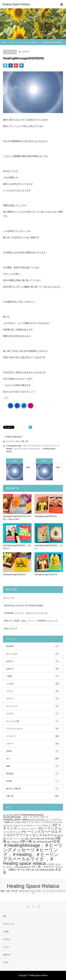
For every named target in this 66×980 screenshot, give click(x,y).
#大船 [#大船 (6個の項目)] (37, 839)
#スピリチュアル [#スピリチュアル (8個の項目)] (54, 822)
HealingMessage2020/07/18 (46, 574)
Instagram (38, 906)
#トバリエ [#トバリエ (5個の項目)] (22, 829)
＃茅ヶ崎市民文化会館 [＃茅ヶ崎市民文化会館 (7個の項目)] (44, 870)
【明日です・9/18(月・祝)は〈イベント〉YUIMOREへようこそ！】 (31, 621)
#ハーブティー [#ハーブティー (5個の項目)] (32, 829)
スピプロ (33, 714)
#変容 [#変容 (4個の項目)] (32, 839)
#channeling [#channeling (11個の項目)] (28, 815)
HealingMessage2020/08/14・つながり (49, 547)
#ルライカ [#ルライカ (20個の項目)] (49, 835)
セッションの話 (33, 721)
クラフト (33, 699)
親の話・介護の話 (33, 789)
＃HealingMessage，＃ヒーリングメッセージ (25, 446)
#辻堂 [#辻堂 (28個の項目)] (56, 841)
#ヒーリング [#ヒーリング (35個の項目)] (48, 828)
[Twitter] (24, 406)
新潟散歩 (33, 774)
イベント (33, 691)
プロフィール (9, 924)
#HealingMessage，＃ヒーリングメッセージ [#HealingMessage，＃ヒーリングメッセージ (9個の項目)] (26, 817)
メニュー (7, 947)
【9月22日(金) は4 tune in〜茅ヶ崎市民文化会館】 (23, 606)
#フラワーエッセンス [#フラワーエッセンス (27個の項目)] (26, 835)
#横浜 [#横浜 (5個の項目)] (53, 839)
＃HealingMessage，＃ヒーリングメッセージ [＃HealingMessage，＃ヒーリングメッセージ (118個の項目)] (33, 848)
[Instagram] (31, 406)
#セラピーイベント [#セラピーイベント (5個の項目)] (34, 825)
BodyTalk (33, 646)
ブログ (12, 42)
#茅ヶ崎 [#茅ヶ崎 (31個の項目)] (26, 841)
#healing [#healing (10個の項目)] (39, 815)
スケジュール (9, 598)
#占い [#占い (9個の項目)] (6, 839)
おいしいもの (33, 654)
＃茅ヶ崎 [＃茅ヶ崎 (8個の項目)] (30, 870)
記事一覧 (24, 441)
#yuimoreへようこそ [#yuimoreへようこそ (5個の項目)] (46, 820)
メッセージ (10, 52)
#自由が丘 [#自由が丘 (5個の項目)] (16, 842)
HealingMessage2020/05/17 (46, 516)
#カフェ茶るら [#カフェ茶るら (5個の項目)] (16, 822)
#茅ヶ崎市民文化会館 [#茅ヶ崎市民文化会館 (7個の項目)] (42, 842)
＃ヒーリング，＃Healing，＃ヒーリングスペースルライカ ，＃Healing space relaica (33, 449)
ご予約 (6, 932)
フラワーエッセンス (33, 729)
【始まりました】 (10, 628)
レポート (33, 744)
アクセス (7, 939)
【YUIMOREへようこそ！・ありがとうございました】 (26, 613)
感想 (33, 766)
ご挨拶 (33, 676)
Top (4, 916)
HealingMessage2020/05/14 (14, 574)
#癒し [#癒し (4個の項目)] (9, 842)
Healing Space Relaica (16, 4)
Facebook (33, 906)
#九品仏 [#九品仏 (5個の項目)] (60, 835)
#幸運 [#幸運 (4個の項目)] (42, 839)
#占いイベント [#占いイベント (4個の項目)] (15, 839)
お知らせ (33, 669)
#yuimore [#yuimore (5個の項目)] (33, 820)
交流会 (33, 751)
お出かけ (33, 661)
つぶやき (33, 684)
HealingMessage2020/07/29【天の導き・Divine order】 (17, 518)
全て (18, 441)
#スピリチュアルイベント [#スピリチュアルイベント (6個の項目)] (14, 826)
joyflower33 (17, 437)
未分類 (33, 781)
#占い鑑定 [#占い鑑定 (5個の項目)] (25, 839)
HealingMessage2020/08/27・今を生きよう (17, 547)
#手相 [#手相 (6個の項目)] (47, 839)
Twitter (28, 906)
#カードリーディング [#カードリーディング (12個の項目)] (34, 822)
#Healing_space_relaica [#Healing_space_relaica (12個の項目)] (16, 819)
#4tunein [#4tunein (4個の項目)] (6, 815)
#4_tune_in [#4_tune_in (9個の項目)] (15, 815)
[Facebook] (10, 406)
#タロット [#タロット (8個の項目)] (47, 825)
